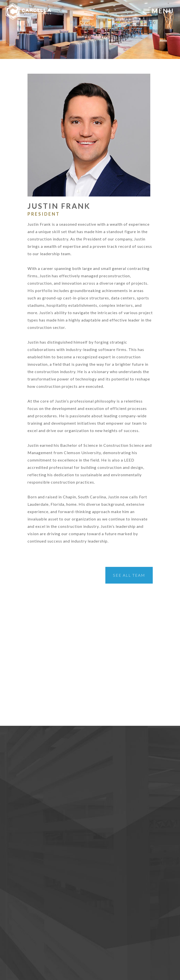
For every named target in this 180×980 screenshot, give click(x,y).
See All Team (129, 575)
